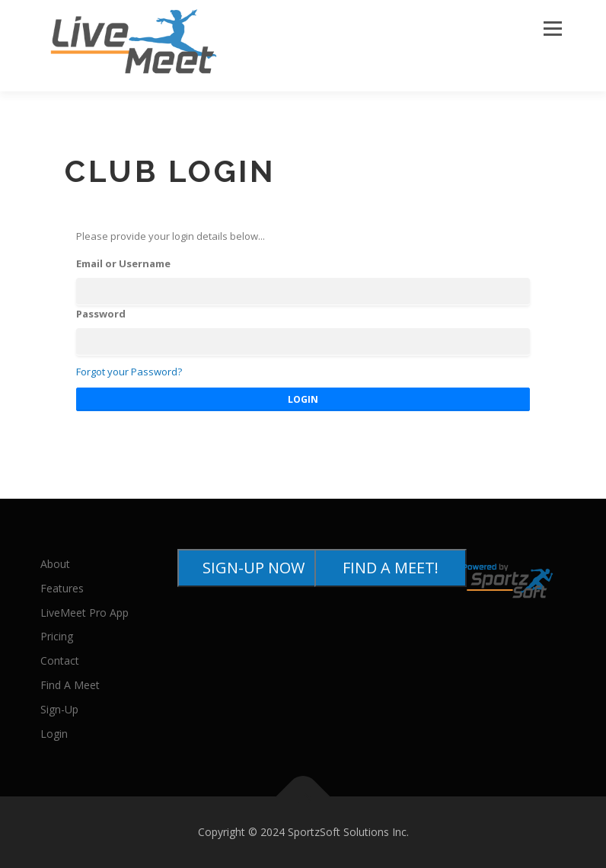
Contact (60, 661)
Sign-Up (59, 709)
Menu (552, 28)
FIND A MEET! (391, 568)
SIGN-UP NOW (254, 568)
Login (54, 734)
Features (62, 588)
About (55, 564)
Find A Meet (70, 685)
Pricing (57, 636)
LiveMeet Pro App (85, 613)
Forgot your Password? (129, 372)
